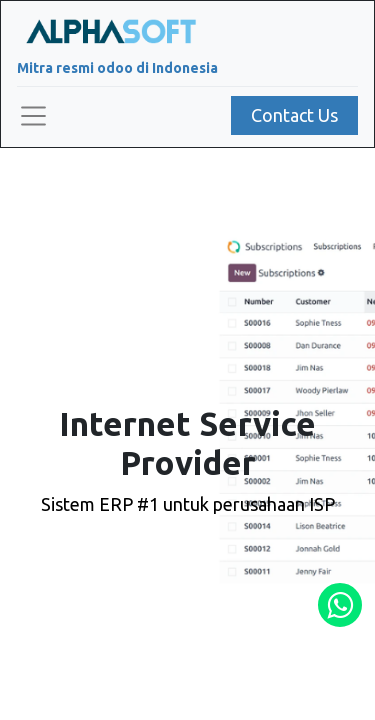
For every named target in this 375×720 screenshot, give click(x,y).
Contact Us (294, 115)
